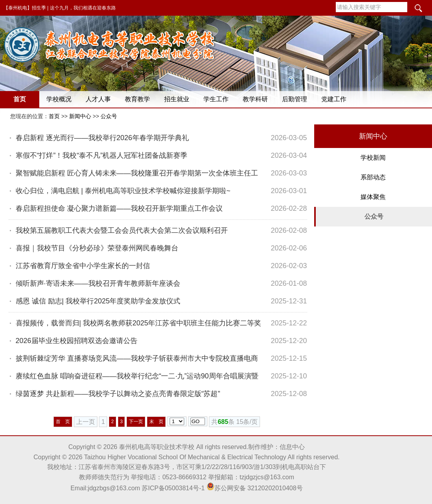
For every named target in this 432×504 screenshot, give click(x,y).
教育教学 (137, 99)
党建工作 (334, 99)
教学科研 (255, 99)
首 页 (63, 422)
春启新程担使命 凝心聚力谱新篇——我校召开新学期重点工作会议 (119, 208)
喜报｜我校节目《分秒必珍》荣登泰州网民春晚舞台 (97, 248)
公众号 (109, 116)
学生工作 (216, 99)
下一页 (136, 422)
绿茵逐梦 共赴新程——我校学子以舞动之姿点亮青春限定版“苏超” (118, 394)
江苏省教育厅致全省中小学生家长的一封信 (83, 266)
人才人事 (98, 99)
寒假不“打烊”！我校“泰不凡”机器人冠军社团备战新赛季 (102, 155)
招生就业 (177, 99)
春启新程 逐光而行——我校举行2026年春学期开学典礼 (102, 138)
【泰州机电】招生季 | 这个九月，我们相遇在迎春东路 (60, 8)
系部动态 (373, 177)
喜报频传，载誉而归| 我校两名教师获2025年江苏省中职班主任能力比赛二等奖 (139, 323)
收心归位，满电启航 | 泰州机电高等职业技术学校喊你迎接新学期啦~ (123, 191)
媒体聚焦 (373, 197)
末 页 (156, 422)
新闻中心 (80, 116)
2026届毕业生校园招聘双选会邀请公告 (77, 341)
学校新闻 (373, 158)
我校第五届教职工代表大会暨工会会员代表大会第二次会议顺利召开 (122, 230)
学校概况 (59, 99)
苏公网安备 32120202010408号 (255, 488)
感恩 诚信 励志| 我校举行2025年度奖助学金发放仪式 (98, 301)
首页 (20, 99)
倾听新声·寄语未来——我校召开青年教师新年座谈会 (98, 283)
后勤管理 (295, 99)
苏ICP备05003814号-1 (173, 488)
